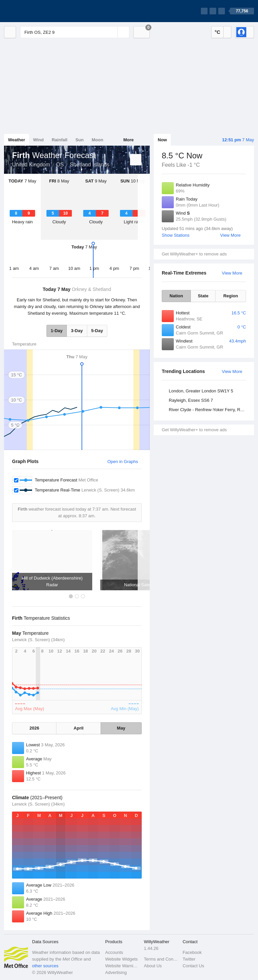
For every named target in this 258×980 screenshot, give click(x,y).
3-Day (77, 331)
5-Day (97, 331)
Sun (80, 140)
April (79, 728)
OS (60, 165)
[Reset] (112, 32)
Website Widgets (121, 959)
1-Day (57, 331)
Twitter (189, 959)
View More (230, 235)
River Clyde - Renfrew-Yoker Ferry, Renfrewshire (208, 410)
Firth (117, 164)
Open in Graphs (123, 462)
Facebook (192, 952)
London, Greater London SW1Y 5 (201, 391)
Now (162, 140)
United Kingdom (31, 165)
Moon (97, 140)
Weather (17, 140)
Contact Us (193, 966)
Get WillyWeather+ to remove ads (194, 254)
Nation (176, 296)
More (128, 140)
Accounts (114, 952)
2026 (34, 728)
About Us (153, 966)
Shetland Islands (90, 165)
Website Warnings (123, 966)
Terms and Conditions (161, 959)
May (121, 728)
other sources (45, 966)
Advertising (116, 972)
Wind (38, 140)
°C (217, 32)
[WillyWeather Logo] (35, 11)
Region (231, 296)
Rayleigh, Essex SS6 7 (191, 400)
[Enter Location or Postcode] (75, 32)
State (203, 296)
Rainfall (60, 140)
